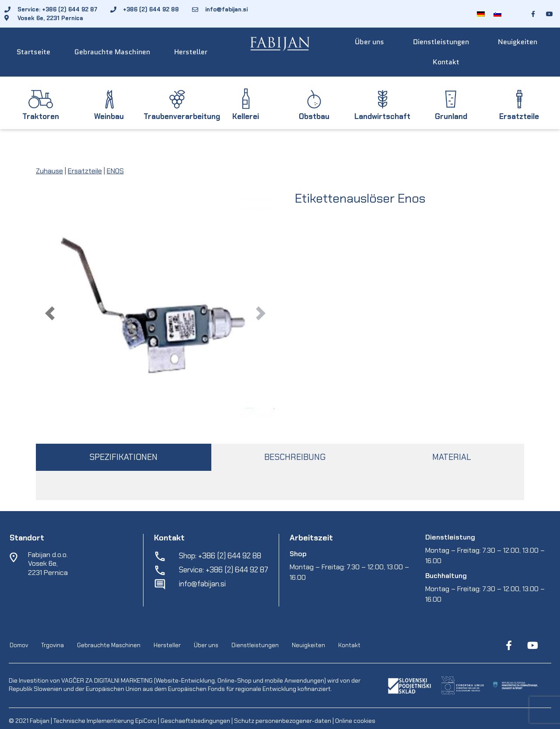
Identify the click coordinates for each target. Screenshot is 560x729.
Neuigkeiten (518, 42)
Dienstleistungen (441, 42)
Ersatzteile (519, 116)
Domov (19, 646)
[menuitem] (481, 14)
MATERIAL (451, 457)
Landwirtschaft (382, 116)
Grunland (451, 116)
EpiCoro (146, 721)
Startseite (33, 52)
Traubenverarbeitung (182, 116)
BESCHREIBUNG (295, 457)
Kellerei (246, 116)
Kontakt (446, 62)
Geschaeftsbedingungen (196, 721)
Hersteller (191, 52)
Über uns (369, 42)
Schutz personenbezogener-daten (283, 721)
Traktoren (41, 116)
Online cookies (355, 721)
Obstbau (314, 116)
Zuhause (49, 171)
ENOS (115, 171)
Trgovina (52, 646)
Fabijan (40, 721)
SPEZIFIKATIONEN (123, 457)
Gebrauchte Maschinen (112, 52)
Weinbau (109, 116)
